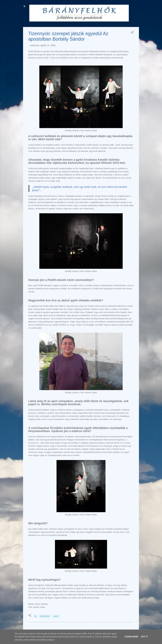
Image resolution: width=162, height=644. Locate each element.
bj (35, 616)
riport (56, 616)
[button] (132, 33)
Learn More (131, 637)
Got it (144, 637)
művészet (45, 616)
